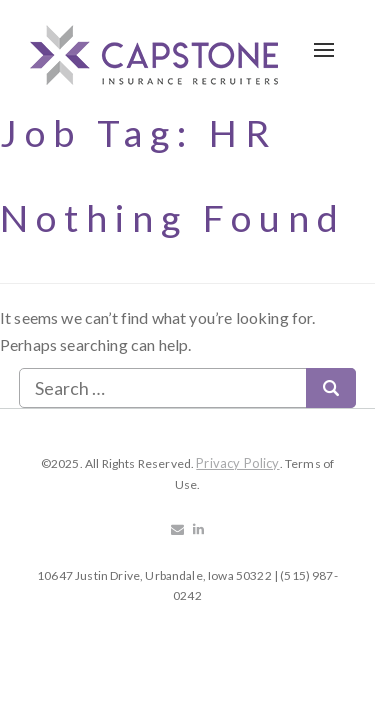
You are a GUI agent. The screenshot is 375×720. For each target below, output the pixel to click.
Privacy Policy (237, 463)
